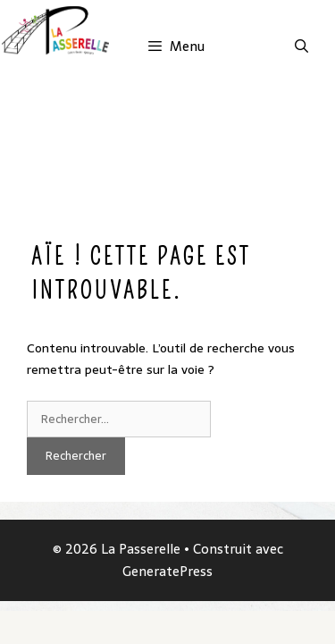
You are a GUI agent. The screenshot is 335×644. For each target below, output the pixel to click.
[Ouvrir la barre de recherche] (301, 47)
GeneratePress (167, 571)
